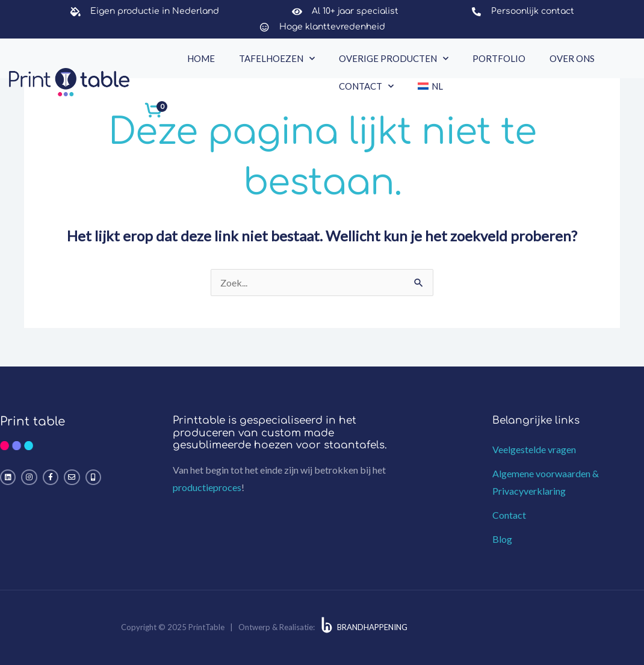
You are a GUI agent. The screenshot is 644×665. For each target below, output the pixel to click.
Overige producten (394, 59)
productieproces (207, 487)
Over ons (572, 58)
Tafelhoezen (277, 59)
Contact (366, 86)
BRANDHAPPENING (372, 627)
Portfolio (499, 58)
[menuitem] (430, 86)
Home (201, 58)
